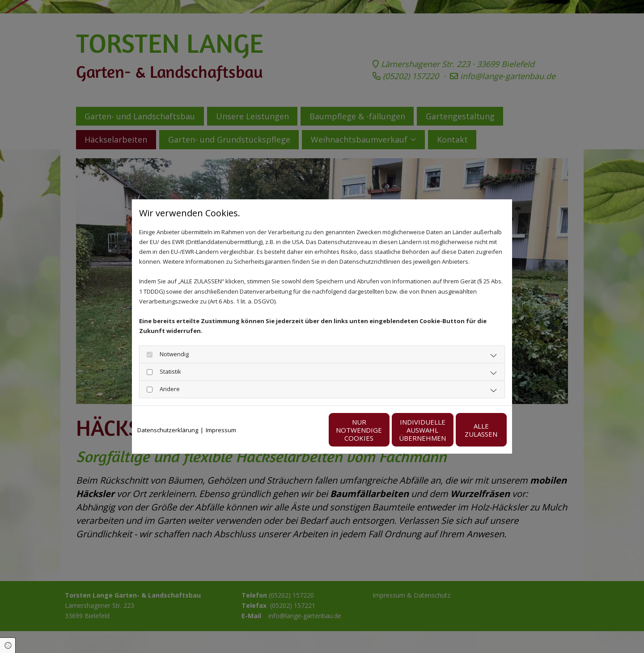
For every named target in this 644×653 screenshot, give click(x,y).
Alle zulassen (465, 430)
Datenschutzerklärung (168, 430)
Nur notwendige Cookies (295, 430)
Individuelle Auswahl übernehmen (380, 430)
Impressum (221, 430)
